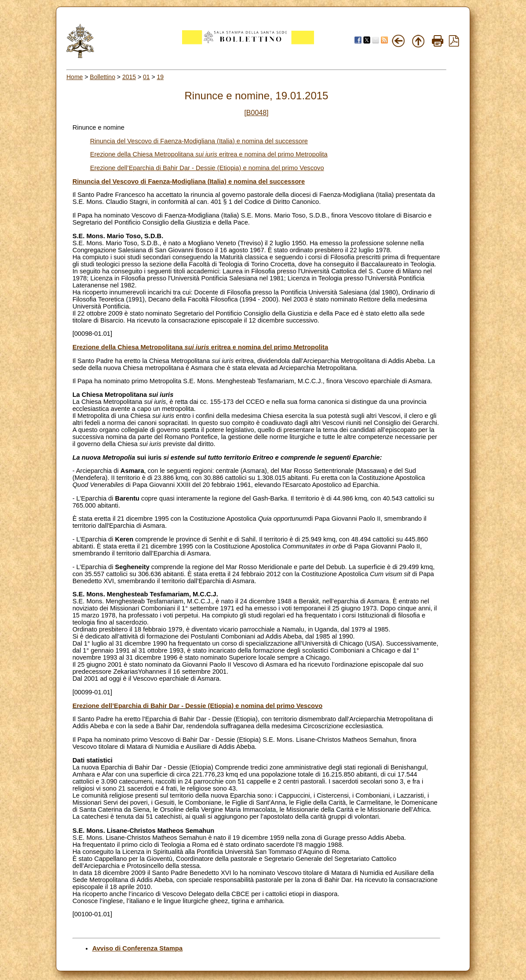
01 (146, 77)
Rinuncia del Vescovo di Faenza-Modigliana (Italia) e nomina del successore (199, 141)
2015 (129, 77)
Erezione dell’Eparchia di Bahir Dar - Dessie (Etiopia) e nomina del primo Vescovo (207, 168)
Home (75, 77)
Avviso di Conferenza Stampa (138, 948)
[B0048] (256, 113)
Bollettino (102, 77)
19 (161, 77)
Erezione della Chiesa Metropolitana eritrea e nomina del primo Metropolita (209, 154)
